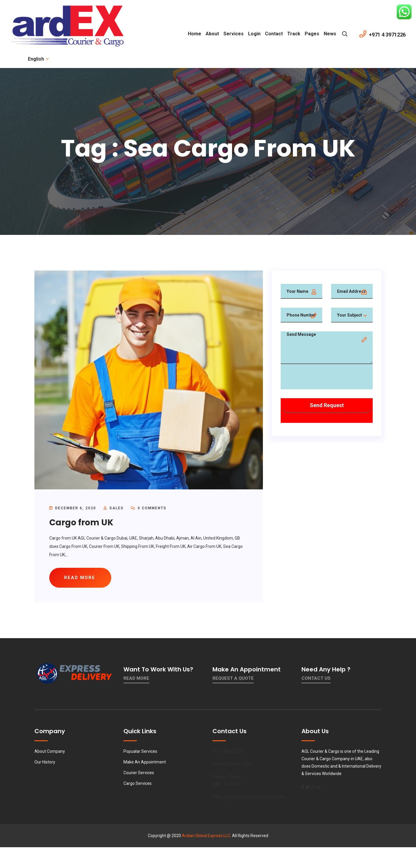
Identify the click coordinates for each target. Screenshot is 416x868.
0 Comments (149, 508)
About (212, 34)
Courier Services (139, 773)
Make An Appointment (145, 762)
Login (254, 34)
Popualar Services (140, 751)
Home (194, 34)
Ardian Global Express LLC (206, 836)
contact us (316, 678)
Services (234, 34)
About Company (50, 751)
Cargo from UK (81, 522)
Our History (45, 762)
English (38, 59)
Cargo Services (138, 783)
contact (274, 34)
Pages (312, 34)
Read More (136, 678)
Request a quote (233, 678)
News (330, 34)
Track (294, 34)
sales (117, 508)
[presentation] (326, 378)
